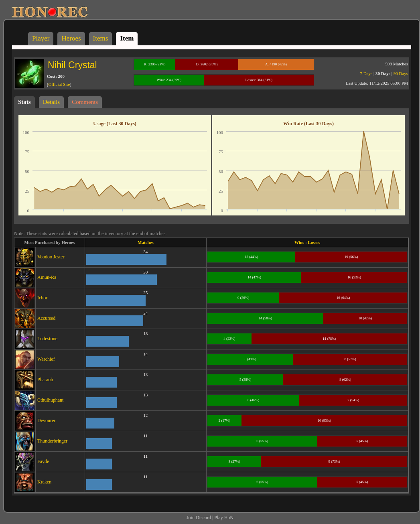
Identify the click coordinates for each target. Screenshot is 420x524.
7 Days (366, 73)
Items (101, 38)
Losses (314, 242)
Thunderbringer (52, 441)
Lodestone (47, 339)
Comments (85, 102)
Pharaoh (45, 380)
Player (41, 38)
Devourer (46, 420)
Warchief (46, 359)
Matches (146, 242)
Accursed (46, 318)
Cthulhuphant (50, 400)
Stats (24, 102)
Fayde (43, 461)
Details (52, 102)
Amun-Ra (47, 277)
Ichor (42, 298)
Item (127, 38)
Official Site (59, 84)
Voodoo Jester (51, 257)
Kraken (44, 482)
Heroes (71, 38)
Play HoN (224, 518)
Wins (299, 242)
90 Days (401, 73)
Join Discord (199, 518)
